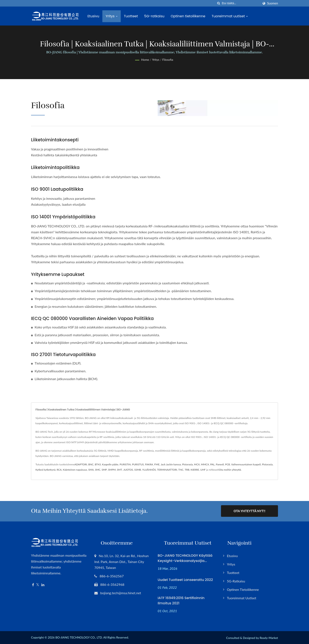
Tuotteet (131, 16)
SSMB (138, 470)
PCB (228, 464)
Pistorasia (188, 464)
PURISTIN (125, 464)
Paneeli (220, 464)
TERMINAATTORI (167, 470)
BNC (91, 464)
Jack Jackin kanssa (171, 464)
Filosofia (168, 60)
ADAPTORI (81, 464)
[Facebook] (33, 584)
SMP (104, 470)
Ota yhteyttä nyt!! (249, 511)
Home (145, 60)
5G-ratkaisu (155, 16)
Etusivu (94, 16)
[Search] (241, 3)
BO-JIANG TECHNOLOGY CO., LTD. (79, 637)
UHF (203, 470)
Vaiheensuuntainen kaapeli (246, 464)
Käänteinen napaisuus (75, 470)
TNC (181, 470)
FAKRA (149, 464)
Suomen (273, 3)
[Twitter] (38, 584)
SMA (91, 470)
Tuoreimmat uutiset (230, 16)
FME (157, 464)
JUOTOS (128, 470)
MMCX (205, 464)
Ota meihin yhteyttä (230, 470)
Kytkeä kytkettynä (45, 470)
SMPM (112, 470)
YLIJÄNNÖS (149, 470)
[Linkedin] (43, 584)
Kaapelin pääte (110, 464)
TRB (187, 470)
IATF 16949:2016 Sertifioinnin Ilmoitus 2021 (181, 600)
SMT (120, 470)
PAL (212, 464)
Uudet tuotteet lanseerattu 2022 (185, 579)
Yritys (112, 16)
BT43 (98, 464)
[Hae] (219, 3)
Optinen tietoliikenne (188, 16)
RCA (59, 470)
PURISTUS (138, 464)
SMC (98, 470)
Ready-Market (269, 637)
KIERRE (195, 470)
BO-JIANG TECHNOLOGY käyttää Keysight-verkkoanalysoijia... (185, 558)
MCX (197, 464)
